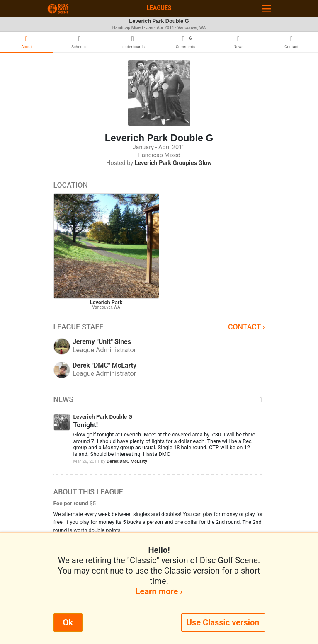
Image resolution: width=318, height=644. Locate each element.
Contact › (246, 327)
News (159, 399)
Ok (68, 622)
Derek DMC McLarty (127, 461)
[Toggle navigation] (267, 8)
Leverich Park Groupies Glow (173, 163)
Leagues (159, 8)
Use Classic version (223, 622)
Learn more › (159, 591)
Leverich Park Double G (103, 416)
